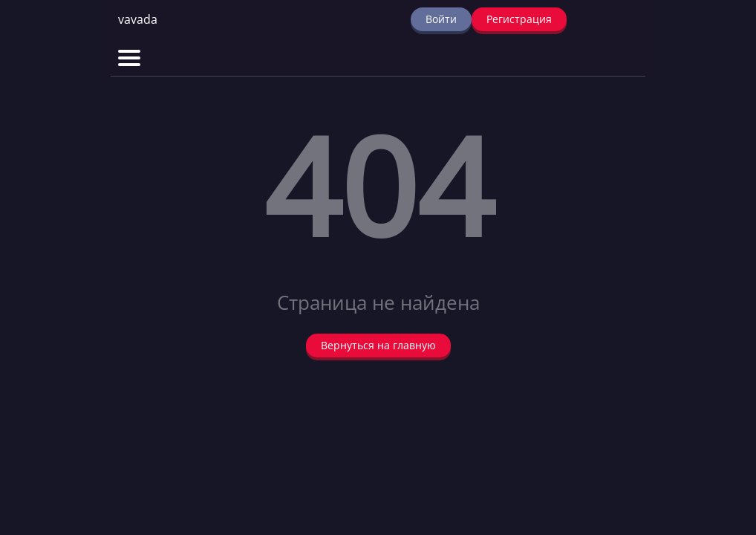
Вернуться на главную (378, 345)
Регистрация (519, 19)
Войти (441, 19)
